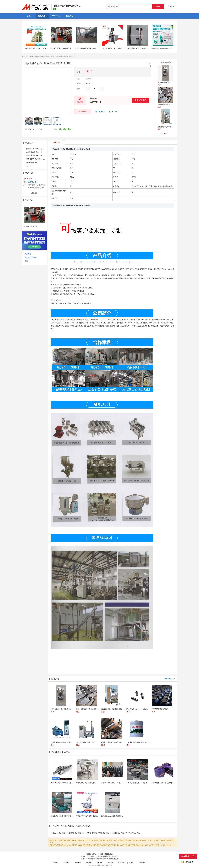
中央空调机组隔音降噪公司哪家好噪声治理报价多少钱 (94, 48)
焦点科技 (102, 865)
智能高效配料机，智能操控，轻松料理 (89, 783)
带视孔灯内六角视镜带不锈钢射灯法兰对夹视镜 (92, 816)
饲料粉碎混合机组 (133, 833)
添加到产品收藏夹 (31, 258)
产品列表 (30, 57)
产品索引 (28, 254)
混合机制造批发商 (107, 854)
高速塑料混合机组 (74, 833)
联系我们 (67, 863)
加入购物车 (100, 111)
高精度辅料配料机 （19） (35, 156)
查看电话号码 (140, 100)
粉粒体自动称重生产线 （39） (36, 149)
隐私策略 (100, 863)
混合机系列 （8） (32, 162)
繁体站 (131, 863)
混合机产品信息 (92, 854)
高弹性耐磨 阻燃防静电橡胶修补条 (164, 783)
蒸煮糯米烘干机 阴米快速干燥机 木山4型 (65, 816)
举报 (41, 129)
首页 (24, 57)
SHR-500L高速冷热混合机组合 (61, 48)
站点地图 (89, 863)
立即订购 (113, 111)
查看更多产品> (170, 679)
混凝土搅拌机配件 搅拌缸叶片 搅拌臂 (170, 105)
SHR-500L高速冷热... (31, 226)
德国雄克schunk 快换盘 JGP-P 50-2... (113, 816)
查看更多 (34, 193)
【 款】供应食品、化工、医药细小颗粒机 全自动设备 (119, 48)
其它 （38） (30, 166)
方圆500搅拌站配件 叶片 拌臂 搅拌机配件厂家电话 (144, 48)
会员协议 (111, 863)
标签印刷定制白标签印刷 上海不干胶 (170, 127)
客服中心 (78, 863)
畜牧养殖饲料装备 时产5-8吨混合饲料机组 (39, 48)
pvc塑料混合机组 (117, 833)
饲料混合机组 (104, 833)
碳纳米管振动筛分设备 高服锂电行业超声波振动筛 (144, 783)
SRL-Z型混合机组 (90, 833)
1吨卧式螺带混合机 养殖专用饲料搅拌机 (165, 48)
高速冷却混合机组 (58, 833)
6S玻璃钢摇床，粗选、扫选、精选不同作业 (116, 783)
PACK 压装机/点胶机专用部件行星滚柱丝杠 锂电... (68, 783)
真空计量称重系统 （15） (35, 152)
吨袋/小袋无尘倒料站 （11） (36, 159)
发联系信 (83, 111)
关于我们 (56, 863)
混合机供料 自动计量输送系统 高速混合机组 (103, 856)
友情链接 (142, 863)
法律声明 (121, 863)
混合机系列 (39, 57)
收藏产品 (30, 129)
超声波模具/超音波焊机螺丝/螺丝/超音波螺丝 (173, 82)
